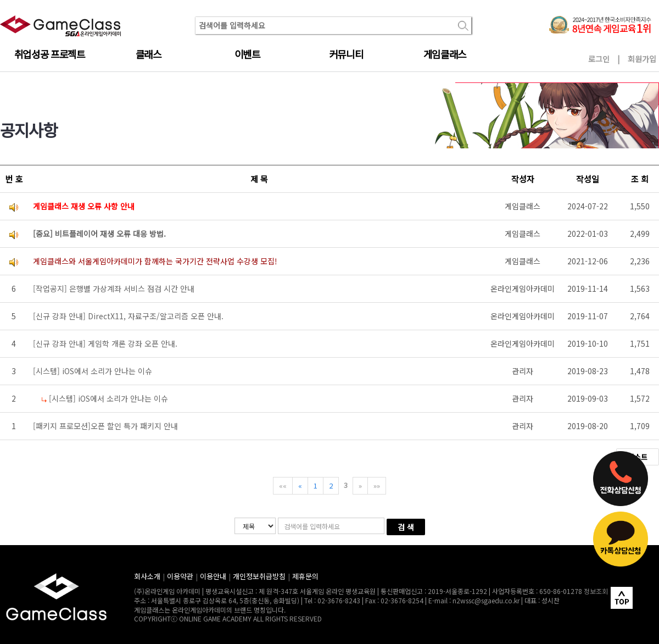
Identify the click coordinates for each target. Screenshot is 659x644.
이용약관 (180, 576)
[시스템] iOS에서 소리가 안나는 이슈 (93, 371)
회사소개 (147, 576)
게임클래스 (445, 54)
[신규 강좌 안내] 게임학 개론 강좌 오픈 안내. (105, 343)
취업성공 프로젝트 (50, 54)
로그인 (599, 59)
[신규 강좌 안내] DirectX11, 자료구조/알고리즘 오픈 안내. (128, 316)
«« (283, 485)
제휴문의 (305, 576)
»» (377, 485)
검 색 (406, 527)
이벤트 (247, 54)
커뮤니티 (346, 54)
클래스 (149, 54)
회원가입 (642, 59)
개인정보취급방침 (259, 576)
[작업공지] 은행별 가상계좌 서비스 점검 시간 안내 (114, 288)
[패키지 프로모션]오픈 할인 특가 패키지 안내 (105, 426)
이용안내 (213, 576)
